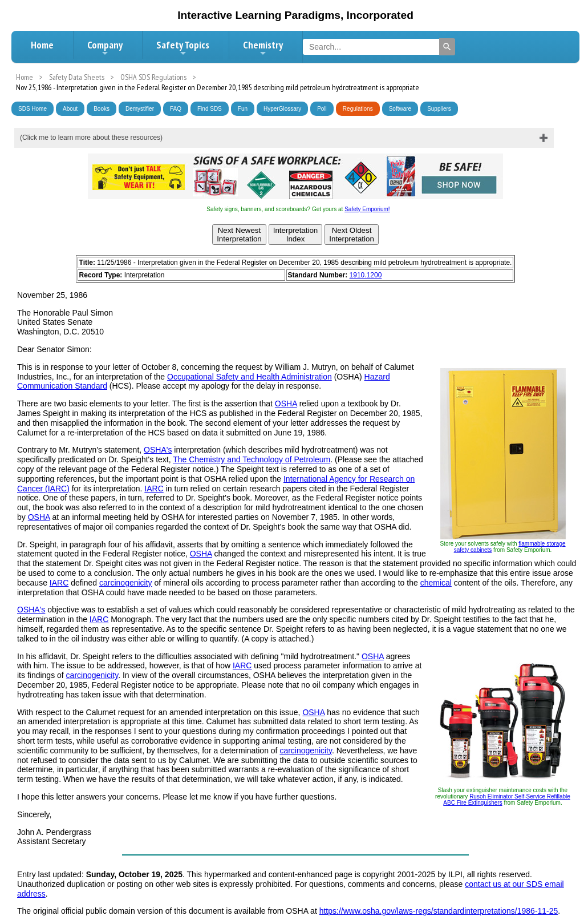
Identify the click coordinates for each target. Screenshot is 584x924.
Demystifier (140, 109)
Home (42, 45)
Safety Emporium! (367, 209)
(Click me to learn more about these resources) (91, 138)
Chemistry (263, 48)
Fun (243, 109)
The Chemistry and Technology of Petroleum (252, 459)
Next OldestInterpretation (352, 235)
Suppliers (439, 109)
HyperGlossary (282, 109)
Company (105, 48)
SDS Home (33, 109)
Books (102, 109)
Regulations (358, 109)
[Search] (447, 47)
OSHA (286, 404)
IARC (154, 489)
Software (400, 109)
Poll (322, 109)
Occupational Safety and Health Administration (250, 377)
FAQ (176, 109)
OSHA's (158, 450)
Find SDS (210, 109)
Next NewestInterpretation (239, 235)
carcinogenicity (126, 583)
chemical (436, 583)
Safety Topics (183, 48)
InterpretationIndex (296, 235)
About (70, 109)
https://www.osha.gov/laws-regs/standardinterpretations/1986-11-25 (439, 911)
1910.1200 (366, 275)
